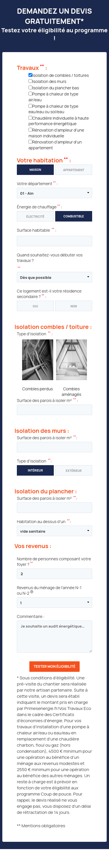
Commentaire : (31, 616)
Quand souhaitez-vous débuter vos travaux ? (50, 258)
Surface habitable (33, 230)
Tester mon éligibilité (54, 666)
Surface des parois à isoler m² (44, 400)
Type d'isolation (32, 334)
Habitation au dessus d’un (41, 521)
